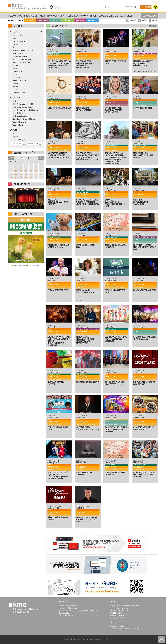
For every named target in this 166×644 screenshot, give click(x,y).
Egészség (16, 44)
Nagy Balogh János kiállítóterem (24, 119)
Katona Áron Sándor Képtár (23, 107)
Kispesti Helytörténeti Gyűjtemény (25, 110)
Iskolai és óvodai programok (23, 59)
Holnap (15, 137)
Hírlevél (132, 20)
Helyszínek (15, 97)
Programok (31, 16)
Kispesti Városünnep (52, 16)
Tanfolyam (43, 20)
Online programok (19, 80)
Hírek (93, 16)
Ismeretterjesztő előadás (22, 62)
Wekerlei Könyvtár (19, 122)
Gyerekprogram (18, 53)
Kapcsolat (126, 16)
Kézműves (16, 65)
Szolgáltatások (108, 16)
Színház (15, 89)
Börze (15, 38)
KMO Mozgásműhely (20, 116)
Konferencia (17, 77)
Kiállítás (15, 68)
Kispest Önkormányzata (68, 606)
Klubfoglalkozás (18, 71)
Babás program (18, 35)
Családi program (19, 41)
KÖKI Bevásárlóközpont (68, 608)
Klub (55, 20)
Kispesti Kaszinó (19, 113)
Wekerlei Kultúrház (19, 125)
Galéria (143, 20)
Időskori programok (20, 56)
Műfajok (14, 32)
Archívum (129, 7)
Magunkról (15, 16)
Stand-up (16, 86)
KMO (14, 101)
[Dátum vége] (34, 144)
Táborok (68, 20)
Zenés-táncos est (19, 92)
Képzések (80, 20)
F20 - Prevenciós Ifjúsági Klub (23, 104)
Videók (153, 20)
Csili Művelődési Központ (68, 615)
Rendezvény (30, 20)
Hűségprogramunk (77, 16)
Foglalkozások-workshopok (23, 50)
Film (14, 47)
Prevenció (93, 20)
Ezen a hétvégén (19, 140)
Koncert (15, 74)
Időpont (14, 130)
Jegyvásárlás (149, 16)
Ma (14, 134)
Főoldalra (153, 26)
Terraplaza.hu (64, 613)
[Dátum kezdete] (18, 144)
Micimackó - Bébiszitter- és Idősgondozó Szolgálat (78, 611)
